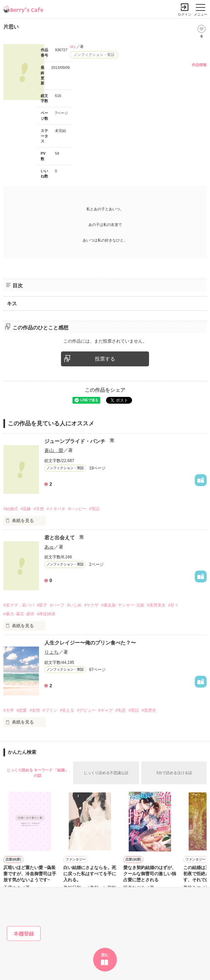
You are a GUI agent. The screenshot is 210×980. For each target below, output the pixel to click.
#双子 (42, 605)
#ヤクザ (92, 605)
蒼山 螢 (54, 450)
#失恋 (121, 710)
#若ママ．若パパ (19, 605)
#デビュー (86, 710)
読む (105, 955)
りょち (51, 652)
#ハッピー (77, 509)
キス (12, 303)
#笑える (67, 710)
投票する (105, 359)
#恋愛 (22, 710)
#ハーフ (57, 605)
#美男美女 (156, 605)
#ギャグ (106, 710)
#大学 (9, 710)
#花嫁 (26, 509)
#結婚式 (11, 509)
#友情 (35, 710)
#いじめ (74, 605)
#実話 (94, 509)
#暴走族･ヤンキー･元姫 (123, 605)
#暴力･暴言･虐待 (19, 614)
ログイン (185, 14)
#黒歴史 (149, 710)
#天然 (39, 509)
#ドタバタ (56, 509)
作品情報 (199, 65)
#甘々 (174, 605)
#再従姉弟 (46, 614)
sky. (73, 46)
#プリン (50, 710)
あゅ (49, 547)
